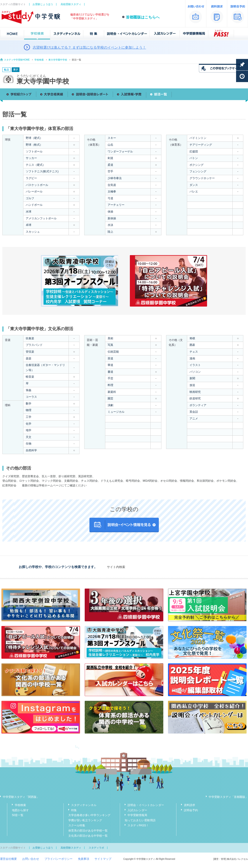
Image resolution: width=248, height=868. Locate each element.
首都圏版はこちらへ (143, 17)
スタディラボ (96, 848)
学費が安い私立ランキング (85, 820)
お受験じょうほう (43, 4)
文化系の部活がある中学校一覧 (88, 836)
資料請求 (190, 805)
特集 (74, 810)
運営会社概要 (8, 859)
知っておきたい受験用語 (140, 820)
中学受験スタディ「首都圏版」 (228, 797)
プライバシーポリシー (58, 859)
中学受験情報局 (137, 815)
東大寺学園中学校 (58, 60)
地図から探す (20, 810)
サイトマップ (103, 859)
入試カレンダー (137, 810)
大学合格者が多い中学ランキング (89, 815)
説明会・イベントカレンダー (146, 805)
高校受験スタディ (71, 4)
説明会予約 (191, 810)
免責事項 (84, 859)
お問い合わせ (31, 859)
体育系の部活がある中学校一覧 (88, 831)
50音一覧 (18, 815)
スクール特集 (77, 825)
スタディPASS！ (138, 825)
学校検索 (39, 60)
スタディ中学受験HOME (17, 60)
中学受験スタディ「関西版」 (21, 797)
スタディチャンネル (84, 805)
